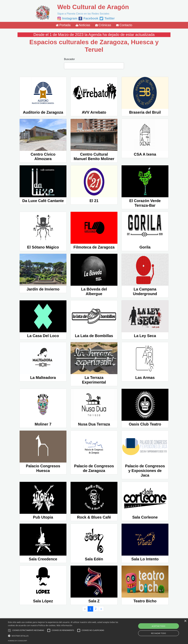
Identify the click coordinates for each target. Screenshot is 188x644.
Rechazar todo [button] (159, 633)
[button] (64, 636)
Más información (64, 625)
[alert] (94, 631)
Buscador (69, 59)
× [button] (185, 621)
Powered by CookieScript (18, 641)
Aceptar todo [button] (158, 626)
